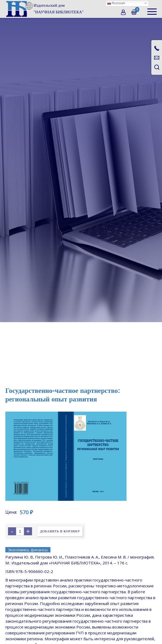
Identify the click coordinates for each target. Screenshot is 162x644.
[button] (152, 9)
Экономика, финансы (28, 550)
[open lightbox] (81, 456)
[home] (44, 9)
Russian (116, 3)
